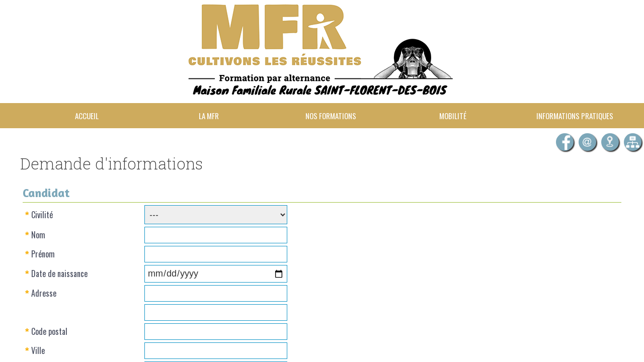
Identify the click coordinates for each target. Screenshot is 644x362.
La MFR (209, 116)
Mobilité (453, 116)
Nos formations (331, 116)
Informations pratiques (575, 116)
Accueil (87, 116)
